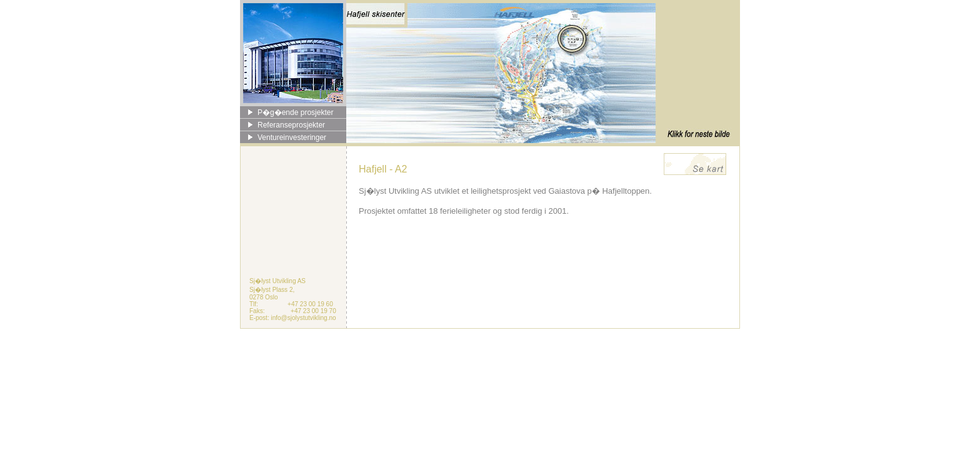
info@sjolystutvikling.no (303, 318)
